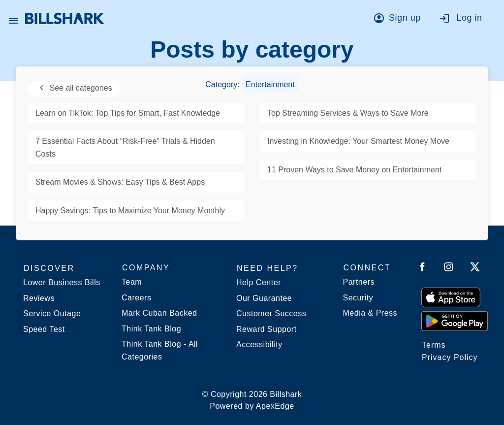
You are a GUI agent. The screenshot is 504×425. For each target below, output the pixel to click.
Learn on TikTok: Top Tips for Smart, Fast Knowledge (128, 113)
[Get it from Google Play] (455, 321)
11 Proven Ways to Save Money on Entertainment (354, 170)
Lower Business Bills (62, 282)
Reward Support (267, 329)
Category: (252, 84)
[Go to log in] (465, 20)
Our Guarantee (264, 298)
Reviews (39, 298)
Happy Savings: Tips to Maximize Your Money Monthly (130, 211)
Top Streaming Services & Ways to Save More (348, 113)
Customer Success (271, 313)
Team (132, 282)
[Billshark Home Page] (65, 18)
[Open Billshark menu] (13, 18)
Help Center (259, 282)
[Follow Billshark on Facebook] (423, 269)
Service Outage (52, 313)
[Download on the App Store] (451, 297)
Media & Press (370, 313)
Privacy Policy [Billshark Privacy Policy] (450, 357)
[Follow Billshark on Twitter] (475, 269)
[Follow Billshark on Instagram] (449, 269)
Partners (359, 282)
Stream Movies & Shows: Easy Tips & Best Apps (120, 182)
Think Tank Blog (151, 329)
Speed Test (44, 329)
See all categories (74, 88)
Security (358, 298)
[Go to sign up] (400, 20)
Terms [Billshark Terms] (434, 345)
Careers (136, 298)
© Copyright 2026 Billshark (252, 401)
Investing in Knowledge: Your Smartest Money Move (358, 141)
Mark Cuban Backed (159, 313)
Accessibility (259, 344)
